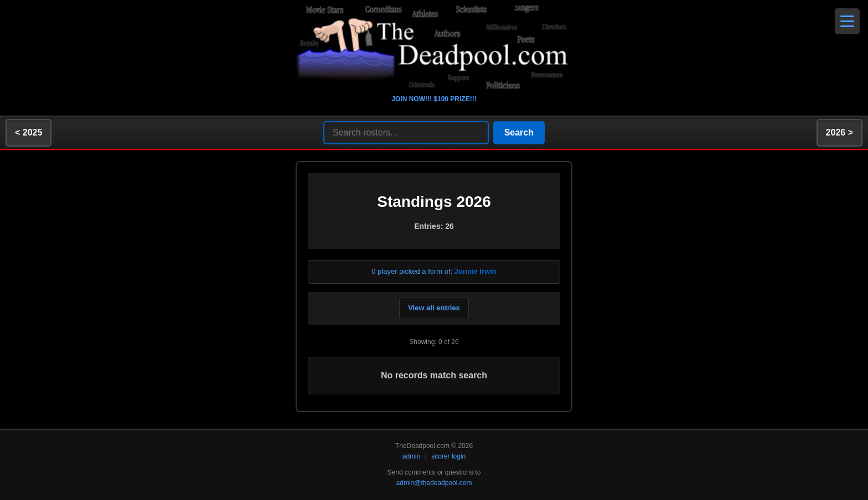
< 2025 (29, 132)
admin (412, 456)
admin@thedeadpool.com (434, 483)
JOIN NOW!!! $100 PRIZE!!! (434, 99)
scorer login (448, 456)
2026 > (839, 132)
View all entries (434, 308)
